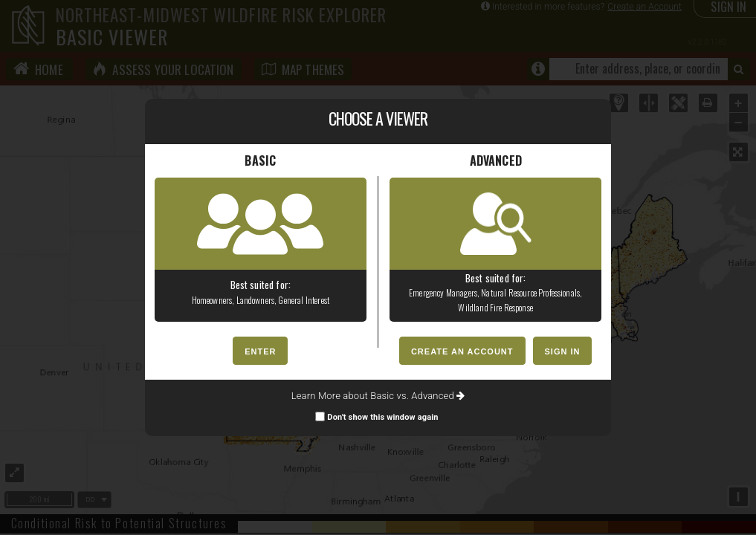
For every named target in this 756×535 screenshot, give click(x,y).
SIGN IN (563, 351)
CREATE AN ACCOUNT (462, 351)
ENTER (260, 351)
